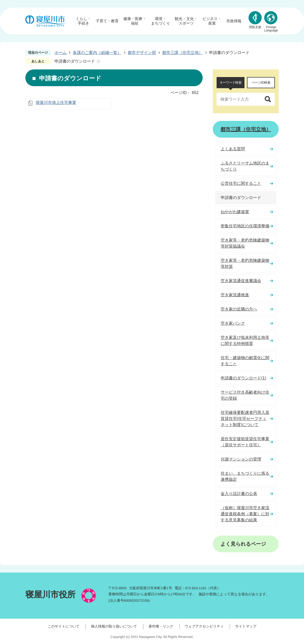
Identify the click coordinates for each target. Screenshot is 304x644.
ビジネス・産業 (212, 21)
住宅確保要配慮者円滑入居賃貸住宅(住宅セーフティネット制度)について (245, 419)
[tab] (231, 83)
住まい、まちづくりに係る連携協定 (245, 476)
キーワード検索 (231, 82)
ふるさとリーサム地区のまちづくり (245, 166)
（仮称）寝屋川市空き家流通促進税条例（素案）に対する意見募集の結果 (245, 514)
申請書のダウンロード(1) (243, 378)
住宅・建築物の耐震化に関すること (245, 361)
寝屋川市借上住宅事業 (56, 103)
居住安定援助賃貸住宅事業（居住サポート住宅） (245, 442)
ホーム (61, 53)
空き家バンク (233, 323)
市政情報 (234, 21)
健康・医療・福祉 (135, 21)
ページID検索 (261, 82)
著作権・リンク (161, 626)
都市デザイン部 (142, 53)
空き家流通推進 (235, 295)
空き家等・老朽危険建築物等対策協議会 (245, 243)
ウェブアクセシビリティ (204, 626)
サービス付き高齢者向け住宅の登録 (245, 395)
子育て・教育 (107, 21)
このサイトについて (64, 626)
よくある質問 (233, 149)
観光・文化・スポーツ (186, 21)
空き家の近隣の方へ (239, 309)
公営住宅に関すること (241, 183)
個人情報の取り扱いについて (114, 626)
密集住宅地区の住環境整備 (245, 226)
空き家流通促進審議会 (241, 281)
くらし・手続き (83, 21)
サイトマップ (246, 626)
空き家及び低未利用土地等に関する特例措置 (245, 341)
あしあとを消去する (99, 61)
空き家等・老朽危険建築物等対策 (245, 263)
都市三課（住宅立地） (182, 53)
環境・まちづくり (160, 21)
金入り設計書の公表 (239, 494)
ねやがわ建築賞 (235, 212)
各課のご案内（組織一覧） (97, 53)
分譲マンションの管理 (241, 459)
